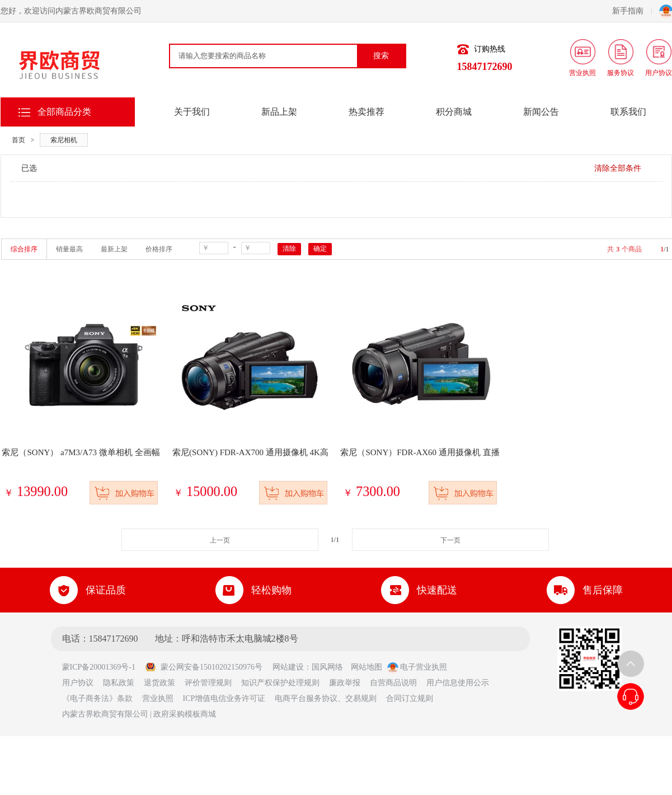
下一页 (450, 540)
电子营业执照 (417, 667)
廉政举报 (345, 683)
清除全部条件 (618, 168)
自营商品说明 (393, 683)
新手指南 (632, 11)
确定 (320, 249)
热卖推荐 (366, 112)
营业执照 (158, 698)
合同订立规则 (410, 698)
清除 (289, 249)
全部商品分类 (64, 112)
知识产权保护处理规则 (280, 683)
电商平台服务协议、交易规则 (326, 698)
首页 (18, 140)
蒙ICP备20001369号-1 (103, 667)
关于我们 (192, 112)
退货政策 (159, 683)
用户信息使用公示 (458, 683)
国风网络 (327, 667)
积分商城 (454, 112)
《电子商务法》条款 (97, 698)
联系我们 (628, 112)
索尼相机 (64, 140)
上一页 (220, 540)
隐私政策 (119, 683)
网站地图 (366, 667)
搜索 (381, 56)
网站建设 (288, 667)
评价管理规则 (208, 683)
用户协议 (78, 683)
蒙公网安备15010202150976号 (204, 667)
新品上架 (279, 112)
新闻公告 (541, 112)
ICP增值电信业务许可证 (224, 698)
